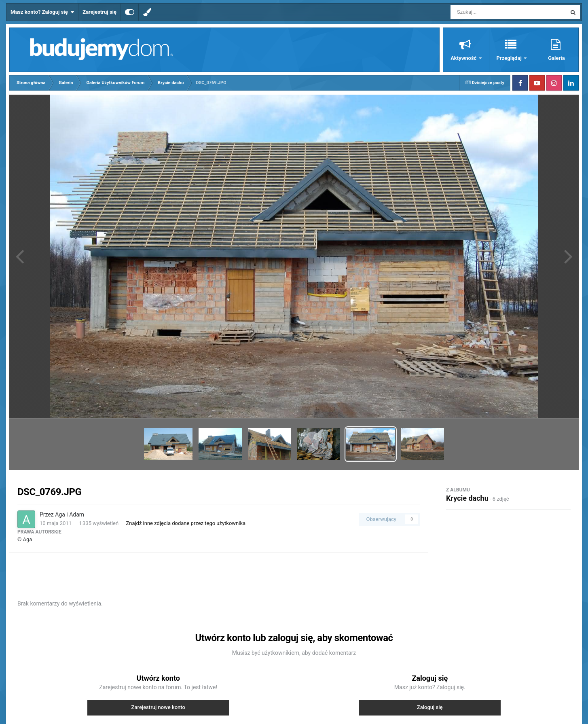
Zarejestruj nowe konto (158, 707)
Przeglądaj (510, 58)
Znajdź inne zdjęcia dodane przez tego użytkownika (186, 523)
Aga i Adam (70, 514)
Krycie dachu (467, 498)
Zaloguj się (430, 707)
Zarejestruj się (99, 12)
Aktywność (464, 58)
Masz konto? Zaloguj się (42, 12)
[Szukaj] (490, 12)
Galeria (556, 58)
